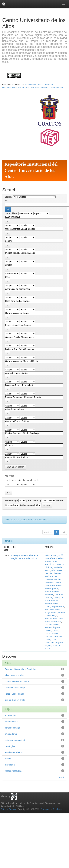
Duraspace (46, 809)
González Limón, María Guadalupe (53, 640)
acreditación (10, 715)
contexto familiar (12, 728)
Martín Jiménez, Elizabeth (17, 682)
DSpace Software (9, 809)
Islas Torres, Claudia (14, 675)
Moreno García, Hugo (15, 688)
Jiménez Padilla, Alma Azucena (53, 576)
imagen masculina (13, 771)
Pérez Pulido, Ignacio (14, 694)
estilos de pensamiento (15, 740)
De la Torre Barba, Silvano (54, 601)
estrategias (10, 746)
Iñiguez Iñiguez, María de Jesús (54, 646)
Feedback (57, 809)
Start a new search (15, 467)
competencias (11, 722)
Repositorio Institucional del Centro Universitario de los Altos (31, 170)
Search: (8, 197)
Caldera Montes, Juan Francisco (54, 561)
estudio (8, 759)
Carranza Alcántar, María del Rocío (54, 567)
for (6, 201)
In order (60, 501)
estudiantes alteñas (14, 752)
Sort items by (35, 501)
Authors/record (27, 505)
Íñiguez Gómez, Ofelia (15, 700)
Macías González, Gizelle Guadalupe (53, 582)
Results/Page (11, 501)
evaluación (10, 765)
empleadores (11, 734)
